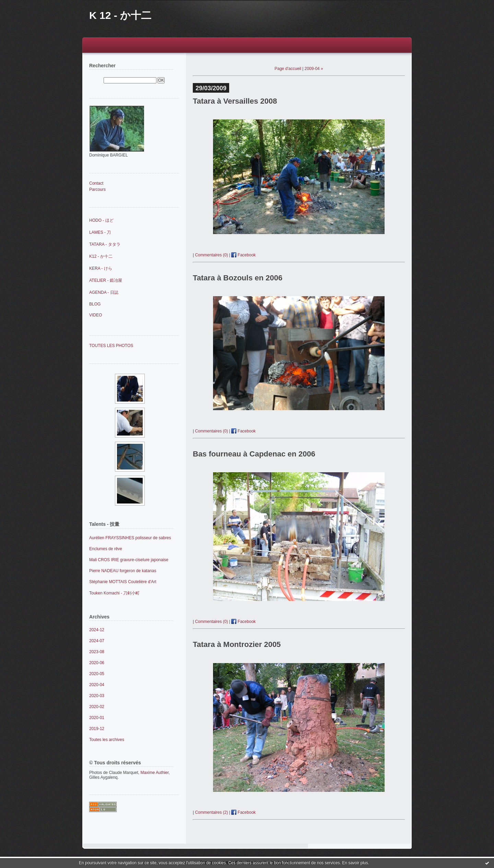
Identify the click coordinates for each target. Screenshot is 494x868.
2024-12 (97, 630)
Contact (96, 183)
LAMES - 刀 (100, 232)
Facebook (243, 255)
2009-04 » (314, 69)
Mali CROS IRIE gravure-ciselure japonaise (129, 560)
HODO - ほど (101, 220)
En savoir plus (355, 863)
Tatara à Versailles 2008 (235, 101)
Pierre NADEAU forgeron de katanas (123, 571)
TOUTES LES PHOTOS (111, 346)
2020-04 (97, 685)
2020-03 (97, 696)
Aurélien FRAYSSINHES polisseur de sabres (130, 538)
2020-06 (97, 663)
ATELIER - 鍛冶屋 (106, 280)
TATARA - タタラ (105, 244)
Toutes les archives (107, 740)
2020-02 (97, 707)
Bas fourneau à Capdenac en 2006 (254, 454)
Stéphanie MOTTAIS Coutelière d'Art (123, 582)
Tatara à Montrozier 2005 (237, 644)
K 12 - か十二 (120, 15)
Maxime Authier (154, 773)
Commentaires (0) (211, 255)
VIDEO (96, 315)
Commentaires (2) (211, 812)
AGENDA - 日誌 (104, 292)
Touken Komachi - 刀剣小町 (114, 593)
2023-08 (97, 652)
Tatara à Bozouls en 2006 (238, 278)
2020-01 (97, 718)
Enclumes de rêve (106, 549)
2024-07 (97, 641)
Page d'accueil (288, 69)
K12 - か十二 (101, 256)
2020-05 (97, 674)
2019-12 (97, 729)
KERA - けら (101, 268)
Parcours (97, 189)
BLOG (95, 304)
